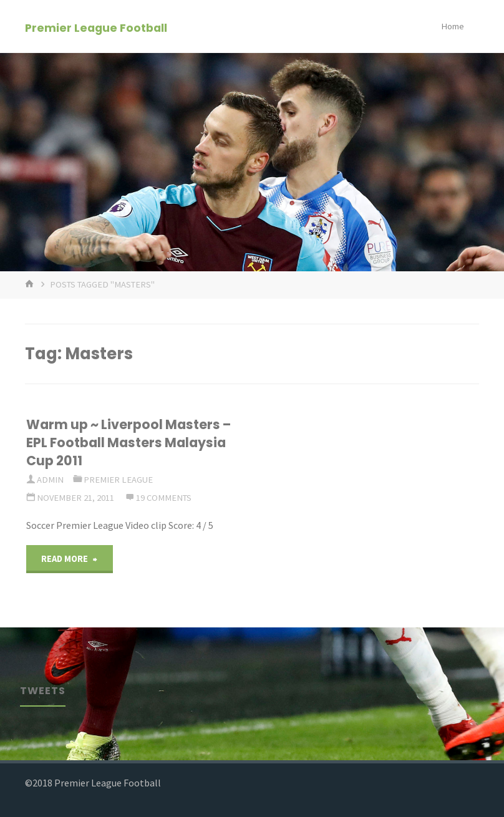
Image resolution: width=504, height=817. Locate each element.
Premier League (118, 480)
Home (453, 26)
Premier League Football (96, 27)
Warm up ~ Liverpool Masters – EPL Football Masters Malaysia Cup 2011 (128, 442)
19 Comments (164, 498)
